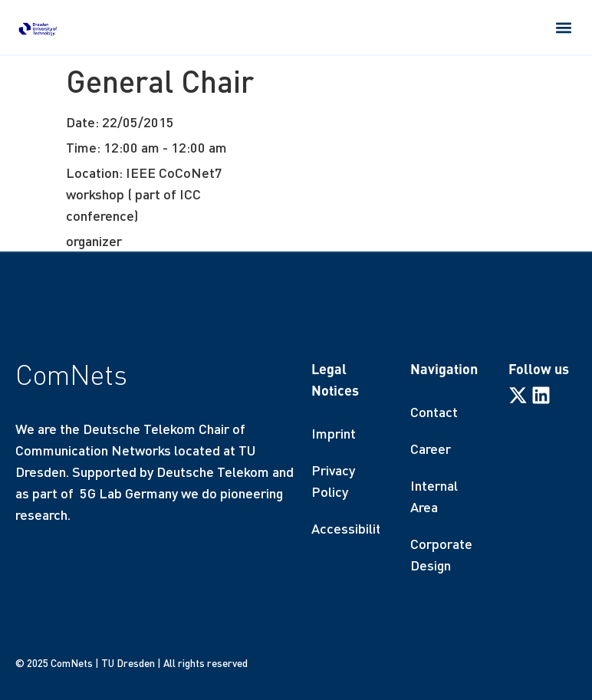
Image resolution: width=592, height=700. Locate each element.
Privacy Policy (333, 481)
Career (431, 449)
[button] (564, 27)
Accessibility (345, 528)
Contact (434, 412)
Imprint (334, 433)
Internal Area (434, 496)
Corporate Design (441, 554)
